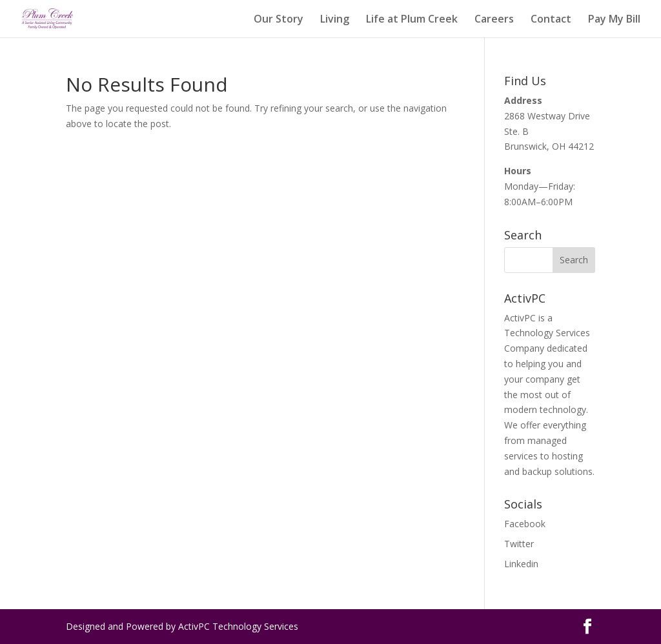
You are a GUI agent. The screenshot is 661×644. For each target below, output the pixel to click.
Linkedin (521, 564)
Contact (551, 20)
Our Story (279, 20)
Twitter (519, 544)
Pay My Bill (614, 20)
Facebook (525, 524)
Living (335, 20)
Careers (494, 20)
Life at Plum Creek (412, 20)
